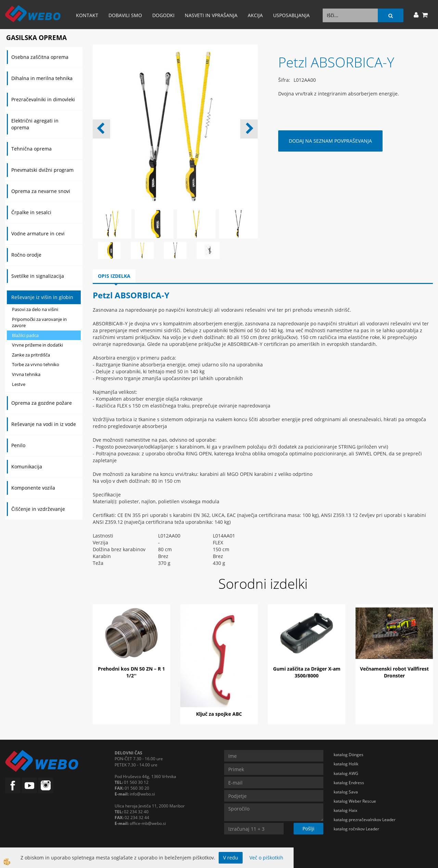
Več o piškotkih (266, 858)
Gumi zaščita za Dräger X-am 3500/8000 (307, 672)
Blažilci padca (25, 335)
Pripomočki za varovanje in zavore (39, 322)
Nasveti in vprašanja (211, 15)
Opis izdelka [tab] (114, 276)
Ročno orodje (26, 255)
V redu (231, 858)
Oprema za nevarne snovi (41, 191)
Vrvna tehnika (26, 374)
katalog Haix (345, 810)
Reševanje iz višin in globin (42, 297)
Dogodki (163, 15)
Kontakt (87, 15)
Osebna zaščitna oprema (40, 57)
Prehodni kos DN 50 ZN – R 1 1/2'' (131, 672)
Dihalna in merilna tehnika (42, 78)
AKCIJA (255, 15)
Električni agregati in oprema (35, 124)
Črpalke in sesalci (31, 212)
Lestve (19, 384)
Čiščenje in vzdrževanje (38, 509)
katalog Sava (346, 792)
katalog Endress (349, 783)
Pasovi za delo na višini (35, 309)
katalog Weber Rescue (355, 801)
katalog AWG (346, 773)
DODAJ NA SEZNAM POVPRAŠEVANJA (330, 141)
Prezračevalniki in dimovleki (43, 99)
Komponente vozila (33, 488)
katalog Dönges (349, 755)
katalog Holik (346, 764)
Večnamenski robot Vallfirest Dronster (394, 672)
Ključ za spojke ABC (219, 714)
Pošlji (308, 828)
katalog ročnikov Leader (356, 829)
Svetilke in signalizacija (38, 276)
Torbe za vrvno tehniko (36, 364)
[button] (249, 129)
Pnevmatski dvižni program (42, 170)
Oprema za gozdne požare (42, 403)
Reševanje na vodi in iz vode (44, 424)
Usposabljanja (291, 15)
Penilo (18, 445)
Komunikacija (27, 467)
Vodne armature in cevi (38, 234)
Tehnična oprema (31, 149)
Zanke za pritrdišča (31, 355)
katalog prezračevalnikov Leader (365, 820)
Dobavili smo (125, 15)
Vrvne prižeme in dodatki (37, 345)
